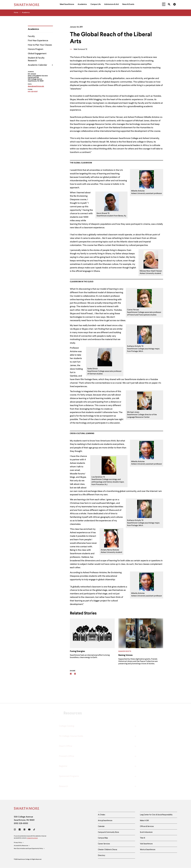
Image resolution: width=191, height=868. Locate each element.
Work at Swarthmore (148, 850)
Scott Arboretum (146, 832)
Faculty (31, 36)
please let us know (32, 838)
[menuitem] (67, 5)
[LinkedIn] (24, 830)
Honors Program (36, 49)
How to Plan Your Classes (40, 45)
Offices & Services (147, 826)
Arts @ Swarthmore (105, 821)
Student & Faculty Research (36, 59)
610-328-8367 (33, 92)
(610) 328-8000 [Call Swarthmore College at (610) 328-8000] (21, 823)
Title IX (143, 838)
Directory (102, 855)
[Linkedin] (75, 674)
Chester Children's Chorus (107, 850)
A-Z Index (102, 815)
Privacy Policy (19, 843)
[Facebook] (71, 674)
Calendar (101, 826)
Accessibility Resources (22, 846)
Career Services (104, 844)
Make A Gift (144, 821)
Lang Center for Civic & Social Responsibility (156, 815)
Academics (33, 29)
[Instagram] (15, 830)
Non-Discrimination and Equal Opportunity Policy (29, 849)
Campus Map (103, 838)
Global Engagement (37, 54)
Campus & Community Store (108, 832)
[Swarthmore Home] (27, 809)
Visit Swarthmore (146, 844)
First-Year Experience (38, 41)
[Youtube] (29, 830)
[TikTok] (34, 830)
